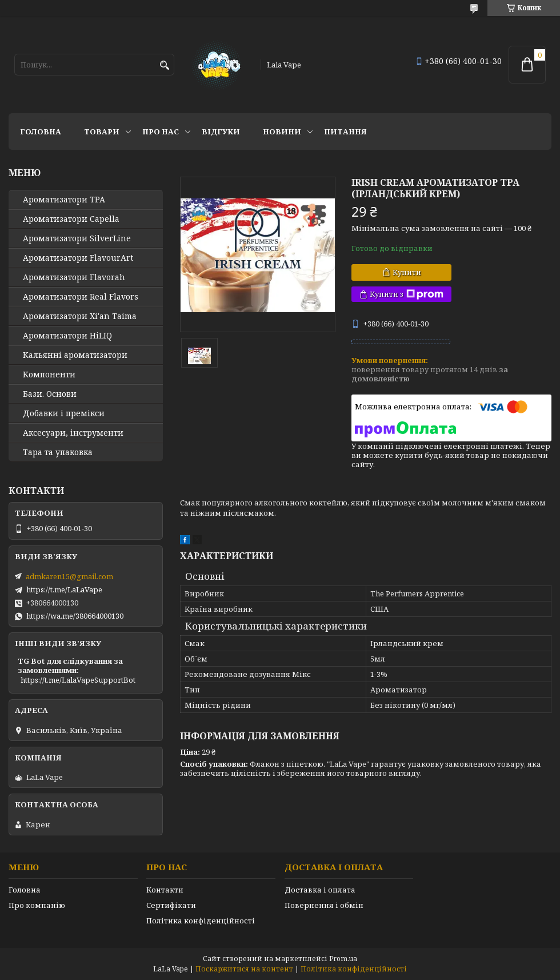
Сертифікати (171, 905)
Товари (102, 132)
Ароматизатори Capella (71, 219)
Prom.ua (343, 959)
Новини (282, 132)
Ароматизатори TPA (64, 200)
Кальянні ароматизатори (75, 355)
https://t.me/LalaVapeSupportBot (78, 680)
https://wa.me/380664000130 (75, 616)
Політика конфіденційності (201, 921)
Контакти (165, 890)
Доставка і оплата (320, 890)
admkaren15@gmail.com (69, 576)
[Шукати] (164, 65)
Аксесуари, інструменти (73, 433)
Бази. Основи (50, 394)
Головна (41, 132)
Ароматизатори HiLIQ (67, 336)
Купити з (407, 294)
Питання (345, 132)
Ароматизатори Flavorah (74, 277)
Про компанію (37, 905)
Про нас (161, 132)
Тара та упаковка (58, 452)
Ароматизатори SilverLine (77, 238)
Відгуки (221, 132)
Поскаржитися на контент (244, 969)
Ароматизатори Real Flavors (81, 297)
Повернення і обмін (324, 905)
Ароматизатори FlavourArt (78, 258)
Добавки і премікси (64, 413)
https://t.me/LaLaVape (64, 589)
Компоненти (49, 375)
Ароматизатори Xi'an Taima (80, 316)
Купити (407, 272)
